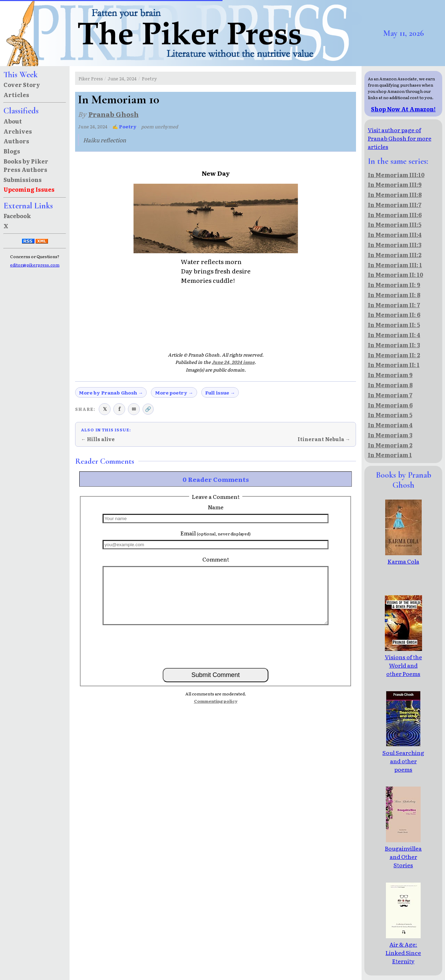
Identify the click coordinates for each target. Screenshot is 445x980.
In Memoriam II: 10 (395, 274)
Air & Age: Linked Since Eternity (403, 948)
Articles (16, 95)
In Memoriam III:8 (395, 194)
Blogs (12, 151)
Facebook (17, 216)
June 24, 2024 (122, 78)
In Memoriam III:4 (395, 234)
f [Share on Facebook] (119, 409)
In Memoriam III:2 (395, 255)
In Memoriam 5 (390, 415)
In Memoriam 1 (390, 455)
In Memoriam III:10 (396, 175)
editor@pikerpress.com (35, 265)
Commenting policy (216, 701)
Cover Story (22, 85)
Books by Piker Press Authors (26, 165)
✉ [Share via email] (134, 409)
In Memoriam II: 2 (394, 355)
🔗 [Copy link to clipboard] (148, 409)
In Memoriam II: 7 (394, 305)
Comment (216, 559)
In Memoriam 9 (390, 375)
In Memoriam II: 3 (394, 345)
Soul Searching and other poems (403, 757)
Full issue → (220, 392)
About (13, 121)
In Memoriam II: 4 (394, 335)
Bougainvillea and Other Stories (403, 852)
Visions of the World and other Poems (403, 661)
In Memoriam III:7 (395, 205)
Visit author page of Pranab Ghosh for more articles (400, 138)
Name (216, 507)
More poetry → (174, 392)
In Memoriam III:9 (395, 184)
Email (216, 533)
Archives (18, 131)
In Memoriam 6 (390, 405)
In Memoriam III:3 (395, 245)
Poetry (149, 78)
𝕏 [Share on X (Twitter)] (105, 409)
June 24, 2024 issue (233, 362)
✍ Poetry (124, 126)
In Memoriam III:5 (395, 224)
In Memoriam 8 (390, 385)
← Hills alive (98, 439)
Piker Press (91, 78)
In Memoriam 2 (390, 445)
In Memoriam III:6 (395, 215)
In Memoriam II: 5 (394, 325)
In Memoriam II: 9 (394, 285)
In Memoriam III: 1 (395, 265)
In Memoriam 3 (390, 435)
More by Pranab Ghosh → (111, 392)
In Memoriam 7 (390, 395)
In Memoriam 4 (390, 425)
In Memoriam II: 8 (394, 295)
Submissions (23, 180)
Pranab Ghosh (114, 114)
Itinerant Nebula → (324, 439)
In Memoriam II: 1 (394, 365)
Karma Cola (403, 557)
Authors (16, 141)
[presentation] (216, 646)
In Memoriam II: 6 (394, 314)
